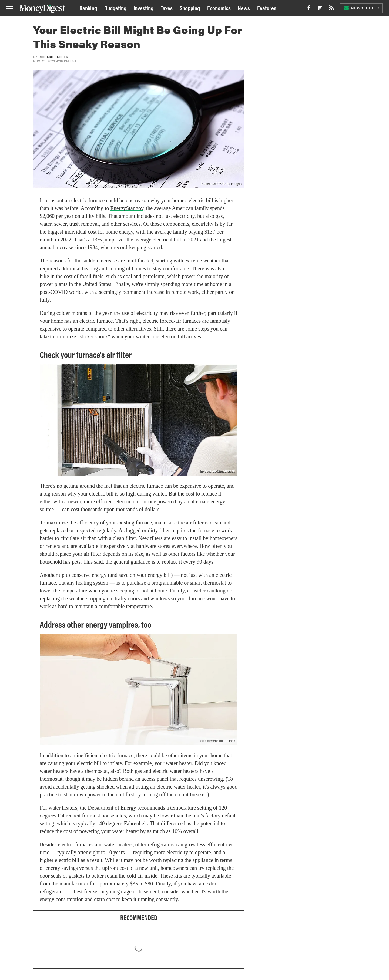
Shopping (190, 8)
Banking (88, 8)
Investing (143, 8)
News (244, 8)
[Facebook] (309, 9)
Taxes (167, 8)
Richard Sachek (53, 57)
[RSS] (331, 9)
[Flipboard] (320, 9)
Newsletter (361, 8)
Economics (219, 8)
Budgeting (115, 8)
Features (267, 8)
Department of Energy (112, 808)
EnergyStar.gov (127, 208)
